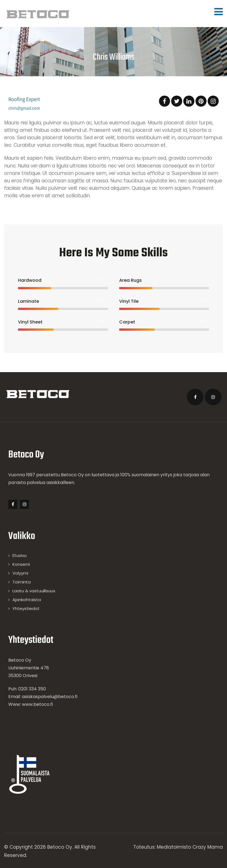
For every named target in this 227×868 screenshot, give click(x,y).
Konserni (21, 564)
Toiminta (22, 582)
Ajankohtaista (27, 600)
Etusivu (19, 555)
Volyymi (20, 573)
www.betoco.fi (37, 704)
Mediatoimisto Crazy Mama (190, 847)
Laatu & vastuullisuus (34, 591)
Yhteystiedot (26, 608)
